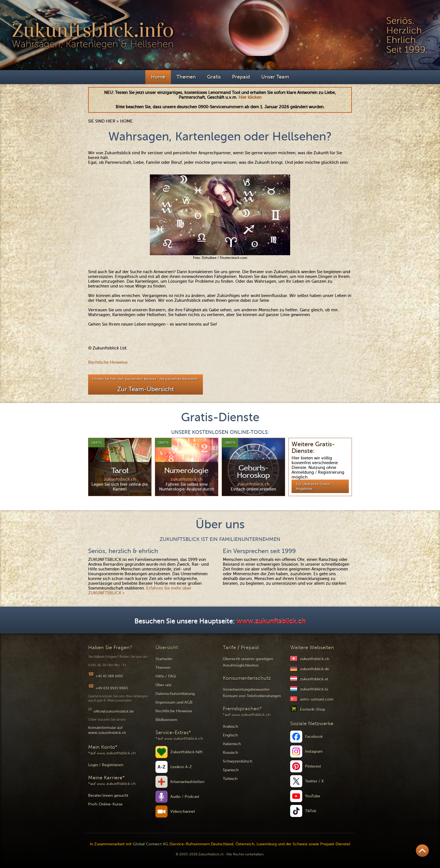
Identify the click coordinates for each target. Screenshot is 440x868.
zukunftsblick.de (315, 669)
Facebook (314, 737)
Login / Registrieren (106, 765)
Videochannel (183, 811)
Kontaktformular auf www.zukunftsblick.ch (107, 730)
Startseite (164, 659)
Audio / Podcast (185, 797)
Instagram (314, 751)
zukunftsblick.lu (314, 689)
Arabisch (230, 727)
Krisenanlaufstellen (187, 782)
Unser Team (275, 77)
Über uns (163, 685)
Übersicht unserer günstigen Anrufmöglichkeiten (248, 662)
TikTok (311, 811)
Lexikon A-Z (181, 767)
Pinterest (313, 766)
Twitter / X (314, 781)
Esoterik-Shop (313, 709)
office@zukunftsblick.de (114, 711)
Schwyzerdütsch (238, 761)
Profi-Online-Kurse (105, 804)
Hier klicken (250, 97)
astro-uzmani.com (317, 699)
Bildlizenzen (166, 720)
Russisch (230, 753)
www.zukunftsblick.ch (271, 621)
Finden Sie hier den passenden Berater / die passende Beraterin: (145, 385)
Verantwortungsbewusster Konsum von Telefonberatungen (252, 693)
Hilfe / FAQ (166, 676)
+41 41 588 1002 (109, 676)
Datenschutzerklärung (175, 694)
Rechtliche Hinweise (108, 362)
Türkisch (230, 779)
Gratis (214, 77)
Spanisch (231, 770)
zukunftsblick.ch (315, 659)
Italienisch (232, 744)
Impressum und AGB (174, 702)
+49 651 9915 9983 (112, 688)
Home (158, 77)
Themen (186, 77)
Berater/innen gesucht (108, 796)
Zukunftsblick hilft (186, 752)
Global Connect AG (151, 844)
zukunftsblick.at (314, 679)
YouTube (313, 796)
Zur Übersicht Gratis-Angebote (314, 486)
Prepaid (241, 77)
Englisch (230, 735)
